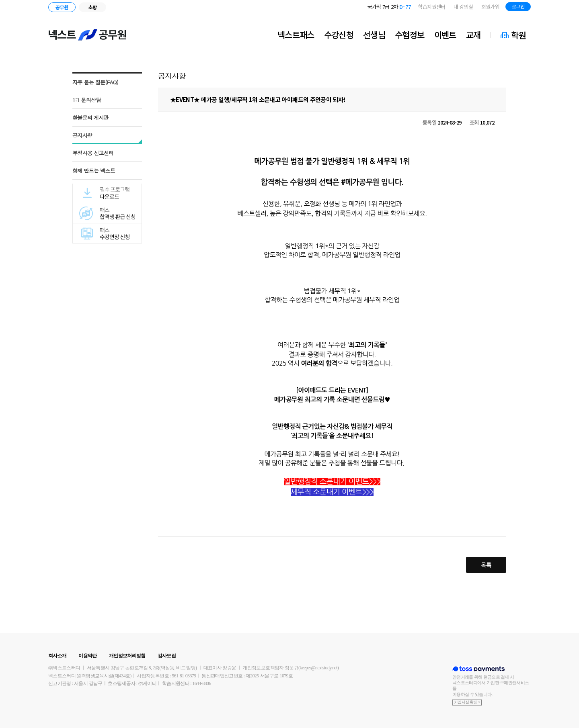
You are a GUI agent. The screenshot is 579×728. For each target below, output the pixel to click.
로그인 (518, 6)
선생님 (374, 35)
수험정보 (410, 35)
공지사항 (82, 135)
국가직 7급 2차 (389, 7)
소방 (93, 7)
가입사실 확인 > (467, 702)
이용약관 (87, 656)
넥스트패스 (296, 35)
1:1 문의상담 (87, 100)
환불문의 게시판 (90, 118)
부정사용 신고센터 (93, 153)
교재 (473, 35)
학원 (518, 35)
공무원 (62, 7)
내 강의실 (463, 7)
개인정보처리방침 (127, 656)
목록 (486, 565)
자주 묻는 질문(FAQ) (95, 82)
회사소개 (57, 656)
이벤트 (445, 35)
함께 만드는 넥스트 (94, 171)
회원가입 (490, 7)
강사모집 (167, 656)
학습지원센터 (432, 7)
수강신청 (339, 35)
